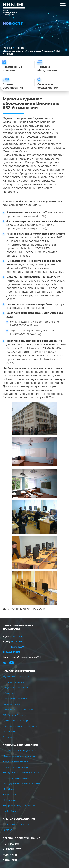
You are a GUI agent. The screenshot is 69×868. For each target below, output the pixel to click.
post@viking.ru (11, 652)
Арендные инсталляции (17, 825)
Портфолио (11, 844)
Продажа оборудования (20, 745)
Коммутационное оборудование (22, 773)
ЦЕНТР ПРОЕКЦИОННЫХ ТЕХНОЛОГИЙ (18, 627)
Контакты (10, 855)
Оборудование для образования (22, 784)
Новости (20, 48)
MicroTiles (8, 789)
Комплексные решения (19, 671)
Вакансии (10, 860)
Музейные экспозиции (16, 677)
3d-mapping (10, 737)
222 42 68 (12, 637)
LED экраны (10, 732)
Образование (10, 693)
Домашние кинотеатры (16, 721)
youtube (12, 663)
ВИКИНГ (14, 6)
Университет (12, 849)
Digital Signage (11, 811)
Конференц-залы (13, 704)
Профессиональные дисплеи (20, 751)
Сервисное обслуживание (21, 838)
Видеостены (10, 795)
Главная (7, 48)
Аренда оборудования (19, 819)
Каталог (7, 830)
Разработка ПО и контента (18, 710)
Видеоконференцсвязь (16, 778)
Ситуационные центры (16, 688)
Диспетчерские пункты (16, 682)
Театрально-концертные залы (20, 726)
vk (5, 663)
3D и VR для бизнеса (15, 715)
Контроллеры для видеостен (19, 806)
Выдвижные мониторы (16, 762)
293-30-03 (12, 642)
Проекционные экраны (16, 767)
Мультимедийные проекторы (20, 756)
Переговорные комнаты (17, 699)
